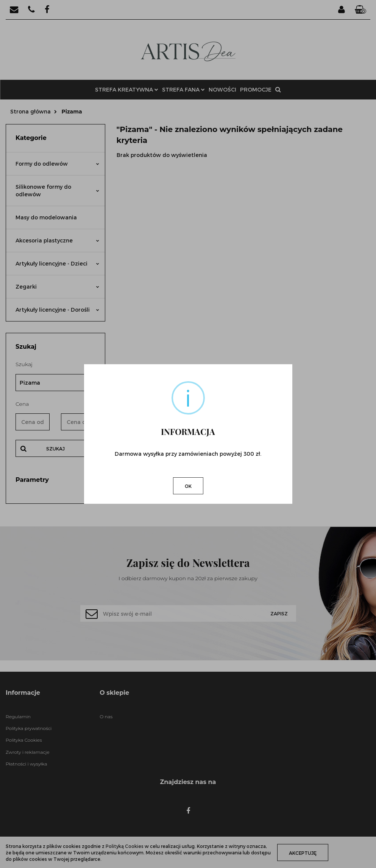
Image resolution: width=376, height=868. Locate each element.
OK (188, 486)
